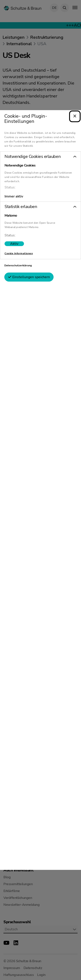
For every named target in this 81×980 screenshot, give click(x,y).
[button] (40, 153)
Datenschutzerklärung (18, 262)
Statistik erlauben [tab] (21, 203)
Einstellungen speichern (29, 274)
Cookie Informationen (19, 250)
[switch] (14, 240)
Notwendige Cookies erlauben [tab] (33, 153)
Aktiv (14, 240)
